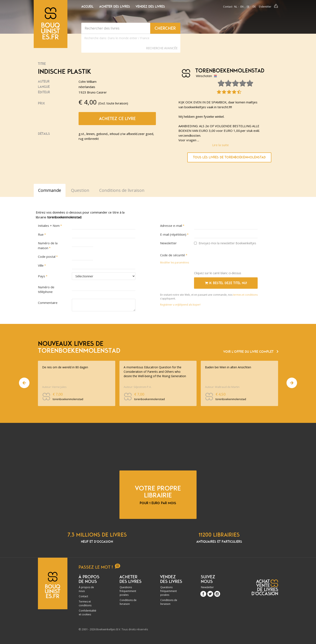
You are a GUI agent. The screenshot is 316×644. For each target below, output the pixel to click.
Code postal (47, 257)
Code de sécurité (173, 255)
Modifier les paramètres (175, 263)
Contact (228, 7)
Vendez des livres (150, 7)
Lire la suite (220, 145)
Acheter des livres (115, 7)
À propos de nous (86, 589)
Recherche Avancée (162, 48)
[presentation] (226, 260)
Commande (50, 190)
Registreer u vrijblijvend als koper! (180, 305)
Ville (41, 265)
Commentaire (48, 303)
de (254, 7)
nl (236, 7)
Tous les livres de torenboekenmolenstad (229, 157)
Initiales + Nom (49, 226)
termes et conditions (245, 295)
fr (248, 7)
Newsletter (168, 243)
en (242, 7)
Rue (41, 234)
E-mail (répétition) (173, 234)
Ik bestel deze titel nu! (226, 283)
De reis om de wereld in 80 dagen (65, 367)
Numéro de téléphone (46, 289)
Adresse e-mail (171, 226)
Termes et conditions (85, 603)
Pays (42, 276)
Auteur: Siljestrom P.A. (138, 387)
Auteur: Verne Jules (54, 387)
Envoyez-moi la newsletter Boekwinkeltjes (225, 243)
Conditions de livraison (128, 602)
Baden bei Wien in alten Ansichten (228, 367)
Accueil (87, 7)
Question (80, 190)
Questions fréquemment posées (128, 591)
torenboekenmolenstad (228, 71)
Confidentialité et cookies (88, 613)
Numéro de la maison (48, 245)
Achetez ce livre (117, 119)
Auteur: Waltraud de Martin (222, 387)
